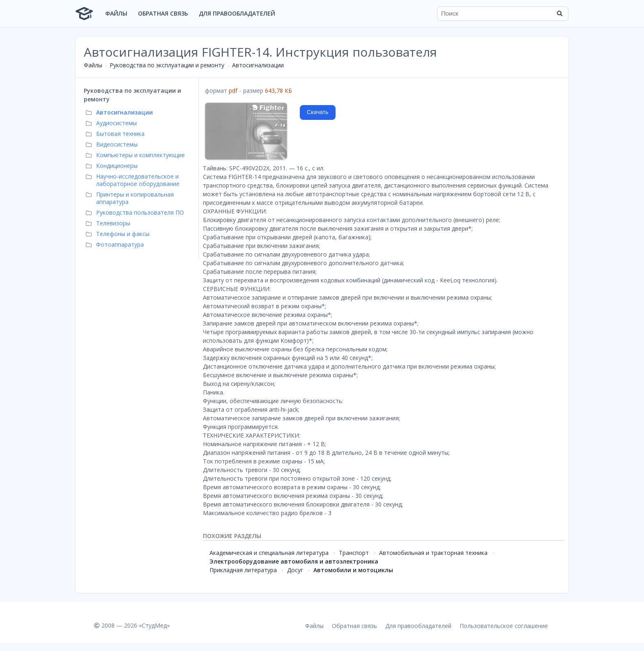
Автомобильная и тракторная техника (433, 553)
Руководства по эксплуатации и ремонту (167, 65)
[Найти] (559, 14)
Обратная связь (163, 13)
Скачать (318, 112)
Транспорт (354, 553)
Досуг (295, 570)
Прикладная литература (243, 570)
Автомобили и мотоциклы (353, 570)
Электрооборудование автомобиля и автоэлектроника (294, 561)
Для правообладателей (237, 13)
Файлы (116, 13)
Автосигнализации (258, 65)
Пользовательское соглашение (504, 626)
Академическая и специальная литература (269, 553)
